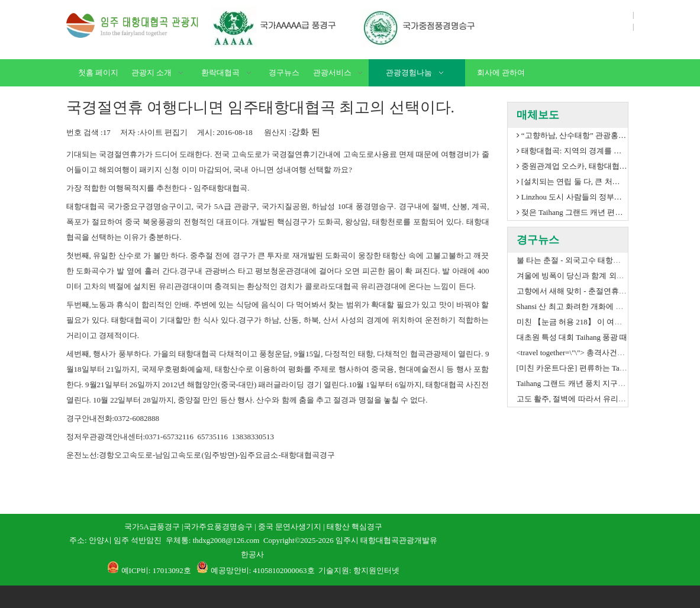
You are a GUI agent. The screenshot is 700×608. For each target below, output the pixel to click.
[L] (133, 25)
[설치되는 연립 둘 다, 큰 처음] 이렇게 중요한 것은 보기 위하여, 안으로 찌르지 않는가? (572, 182)
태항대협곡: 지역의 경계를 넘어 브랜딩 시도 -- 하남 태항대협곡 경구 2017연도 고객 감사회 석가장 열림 (572, 151)
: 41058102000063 (278, 570)
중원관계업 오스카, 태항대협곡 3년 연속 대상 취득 (572, 166)
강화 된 (306, 132)
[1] (543, 527)
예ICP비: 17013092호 (156, 570)
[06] (344, 27)
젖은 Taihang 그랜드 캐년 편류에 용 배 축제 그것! (572, 213)
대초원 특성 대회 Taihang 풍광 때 (572, 337)
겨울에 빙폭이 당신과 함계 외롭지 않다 (583, 276)
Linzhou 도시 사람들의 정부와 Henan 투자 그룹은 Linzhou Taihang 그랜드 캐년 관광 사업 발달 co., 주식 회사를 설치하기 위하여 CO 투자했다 (572, 197)
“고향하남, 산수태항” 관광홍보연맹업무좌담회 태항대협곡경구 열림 (572, 136)
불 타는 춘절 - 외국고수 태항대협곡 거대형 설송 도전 (606, 260)
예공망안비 (230, 570)
